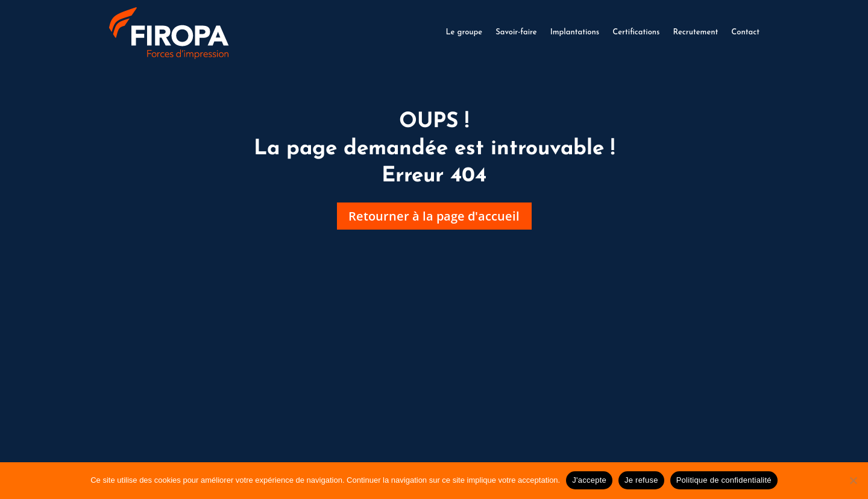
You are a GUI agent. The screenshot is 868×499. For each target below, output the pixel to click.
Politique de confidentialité (724, 480)
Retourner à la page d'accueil (434, 218)
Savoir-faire (516, 32)
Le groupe (464, 32)
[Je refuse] (853, 480)
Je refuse (641, 480)
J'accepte (589, 480)
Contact (745, 32)
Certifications (636, 32)
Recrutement (695, 32)
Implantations (575, 32)
